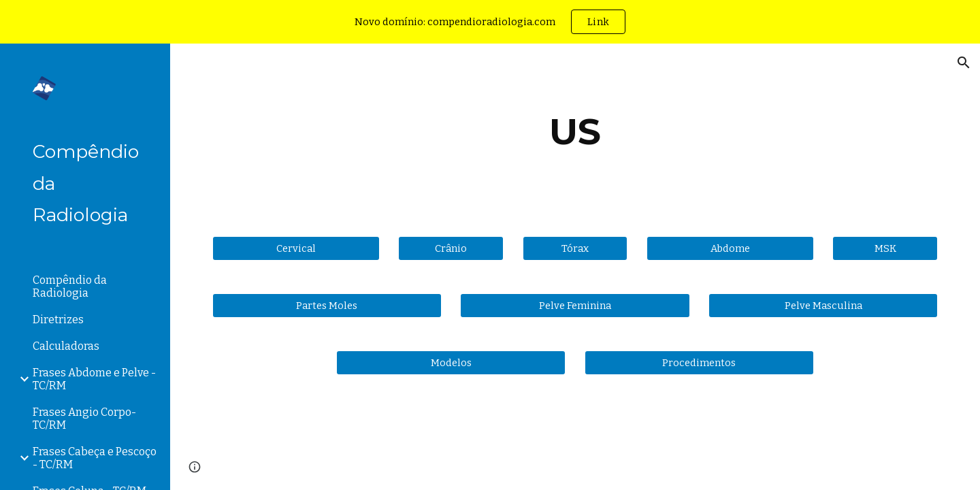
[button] (964, 63)
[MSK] (885, 248)
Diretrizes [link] (58, 320)
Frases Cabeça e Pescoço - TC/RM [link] (95, 458)
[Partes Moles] (327, 305)
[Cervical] (296, 248)
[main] (575, 132)
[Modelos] (451, 362)
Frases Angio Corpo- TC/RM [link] (84, 419)
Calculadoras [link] (66, 346)
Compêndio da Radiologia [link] (70, 287)
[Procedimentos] (699, 362)
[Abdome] (730, 248)
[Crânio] (451, 248)
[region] (490, 22)
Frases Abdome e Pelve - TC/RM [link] (94, 379)
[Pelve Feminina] (575, 305)
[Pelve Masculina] (823, 305)
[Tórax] (575, 248)
